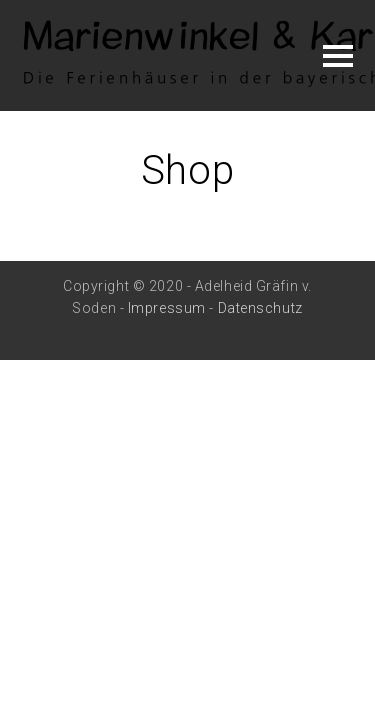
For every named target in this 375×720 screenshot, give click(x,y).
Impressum (167, 308)
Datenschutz (260, 308)
